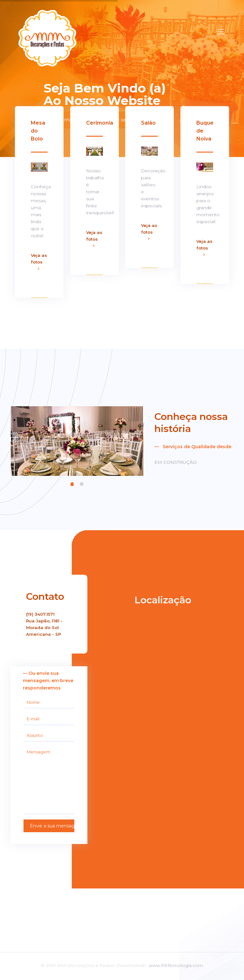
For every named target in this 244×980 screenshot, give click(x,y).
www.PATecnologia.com (176, 965)
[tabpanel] (77, 441)
